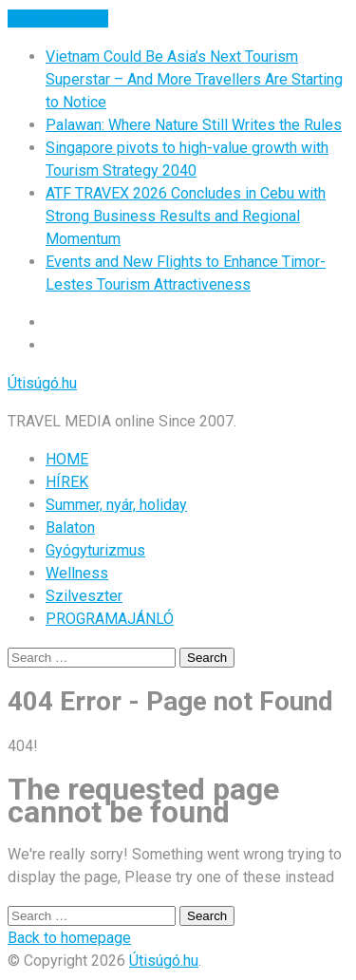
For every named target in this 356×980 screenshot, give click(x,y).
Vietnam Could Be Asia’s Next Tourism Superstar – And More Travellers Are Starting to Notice (194, 79)
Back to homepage (69, 938)
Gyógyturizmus (95, 550)
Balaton (70, 528)
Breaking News (58, 19)
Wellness (77, 573)
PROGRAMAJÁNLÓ (110, 619)
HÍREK (67, 482)
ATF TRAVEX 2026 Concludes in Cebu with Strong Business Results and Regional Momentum (186, 216)
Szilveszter (84, 596)
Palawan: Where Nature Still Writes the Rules (194, 125)
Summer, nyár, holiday (116, 505)
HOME (67, 459)
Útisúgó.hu (42, 383)
